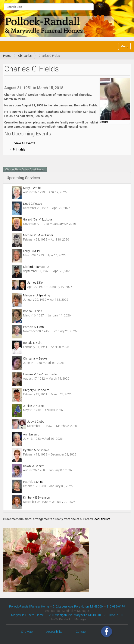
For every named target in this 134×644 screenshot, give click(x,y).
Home (7, 56)
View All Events (25, 143)
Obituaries (25, 56)
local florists (102, 519)
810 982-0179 (116, 606)
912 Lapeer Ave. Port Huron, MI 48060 (78, 606)
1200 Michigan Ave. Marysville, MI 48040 (74, 615)
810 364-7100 (114, 615)
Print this (19, 149)
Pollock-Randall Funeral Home (29, 606)
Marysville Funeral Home (27, 615)
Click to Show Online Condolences (25, 170)
